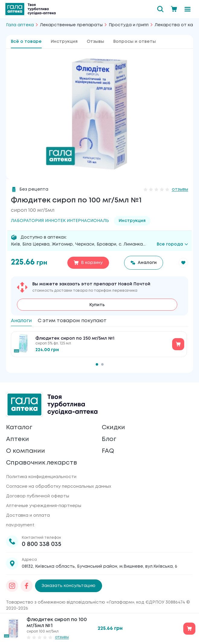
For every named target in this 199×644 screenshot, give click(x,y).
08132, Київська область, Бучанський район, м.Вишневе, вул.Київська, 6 (99, 566)
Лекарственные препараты (71, 25)
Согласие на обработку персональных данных (59, 487)
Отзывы (95, 42)
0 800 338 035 (42, 544)
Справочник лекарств (42, 463)
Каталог (19, 428)
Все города (172, 244)
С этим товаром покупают (72, 321)
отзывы (180, 189)
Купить (97, 305)
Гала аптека (20, 25)
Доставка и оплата (28, 516)
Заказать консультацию (69, 586)
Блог (109, 439)
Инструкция (64, 42)
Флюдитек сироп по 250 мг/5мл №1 (75, 338)
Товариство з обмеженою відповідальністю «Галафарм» (70, 602)
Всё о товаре (26, 42)
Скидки (113, 428)
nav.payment (20, 525)
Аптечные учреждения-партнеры (44, 506)
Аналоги (21, 321)
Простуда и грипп (129, 25)
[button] (183, 263)
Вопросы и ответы (135, 42)
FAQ (108, 451)
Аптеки (18, 439)
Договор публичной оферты (38, 496)
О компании (26, 451)
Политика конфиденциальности (41, 477)
